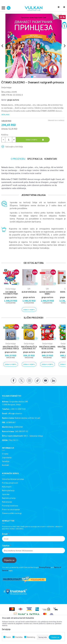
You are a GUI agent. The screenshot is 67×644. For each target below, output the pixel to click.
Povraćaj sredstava (10, 505)
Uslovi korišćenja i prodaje (13, 479)
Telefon (6, 546)
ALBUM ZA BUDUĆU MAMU (47, 293)
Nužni (8, 637)
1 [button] (32, 75)
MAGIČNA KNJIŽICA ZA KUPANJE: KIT (29, 347)
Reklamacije (7, 502)
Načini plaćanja (8, 490)
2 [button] (35, 75)
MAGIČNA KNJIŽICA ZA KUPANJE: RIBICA (11, 347)
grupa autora (13, 100)
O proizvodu (18, 159)
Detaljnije (5, 114)
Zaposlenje (7, 457)
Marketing (31, 637)
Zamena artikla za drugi (12, 513)
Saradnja (6, 461)
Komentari (51, 159)
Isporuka (6, 494)
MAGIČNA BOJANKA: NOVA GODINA (47, 347)
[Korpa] (63, 8)
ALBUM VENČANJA (29, 292)
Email (5, 534)
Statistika (19, 637)
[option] (33, 45)
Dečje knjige (6, 87)
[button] (9, 8)
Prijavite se (9, 560)
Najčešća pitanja (9, 498)
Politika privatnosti (10, 483)
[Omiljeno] (57, 8)
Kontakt (5, 465)
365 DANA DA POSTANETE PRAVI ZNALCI (11, 294)
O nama (5, 454)
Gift (29, 289)
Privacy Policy (45, 567)
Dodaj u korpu (31, 140)
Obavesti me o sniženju (56, 120)
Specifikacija (35, 159)
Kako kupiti (7, 487)
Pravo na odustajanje (11, 509)
